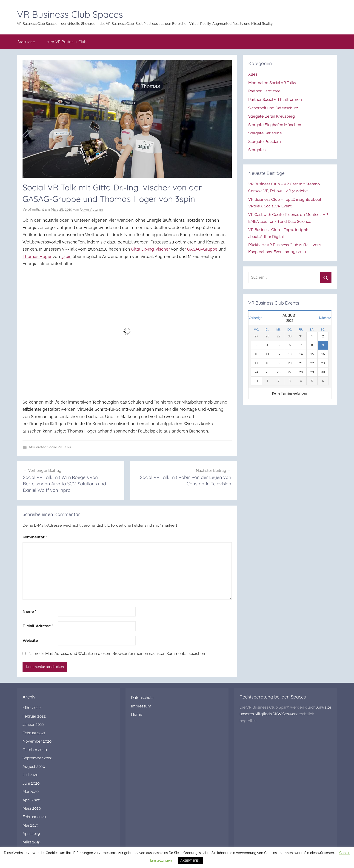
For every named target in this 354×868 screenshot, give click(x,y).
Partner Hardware (264, 91)
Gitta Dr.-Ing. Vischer (151, 249)
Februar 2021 (34, 733)
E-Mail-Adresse (38, 626)
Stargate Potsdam (265, 141)
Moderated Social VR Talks (50, 447)
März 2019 (31, 842)
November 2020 (37, 741)
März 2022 (32, 708)
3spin (66, 256)
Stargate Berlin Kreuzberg (272, 116)
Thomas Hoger (37, 256)
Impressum (141, 706)
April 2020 (31, 800)
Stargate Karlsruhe (265, 133)
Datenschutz (142, 698)
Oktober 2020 (35, 750)
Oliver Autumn (91, 209)
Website (30, 640)
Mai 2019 (30, 825)
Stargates (257, 150)
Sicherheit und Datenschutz (273, 108)
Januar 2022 (33, 724)
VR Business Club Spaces (70, 14)
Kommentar (35, 537)
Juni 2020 (31, 783)
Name (29, 611)
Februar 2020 (34, 817)
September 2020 (37, 758)
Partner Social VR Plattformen (275, 99)
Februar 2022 (34, 716)
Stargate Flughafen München (275, 125)
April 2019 (31, 834)
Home (137, 714)
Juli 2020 (30, 775)
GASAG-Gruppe (202, 249)
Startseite (26, 42)
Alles (253, 74)
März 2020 (32, 808)
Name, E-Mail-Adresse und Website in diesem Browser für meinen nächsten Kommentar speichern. (118, 653)
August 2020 (34, 766)
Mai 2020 (31, 792)
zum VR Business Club (66, 42)
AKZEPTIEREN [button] (190, 861)
